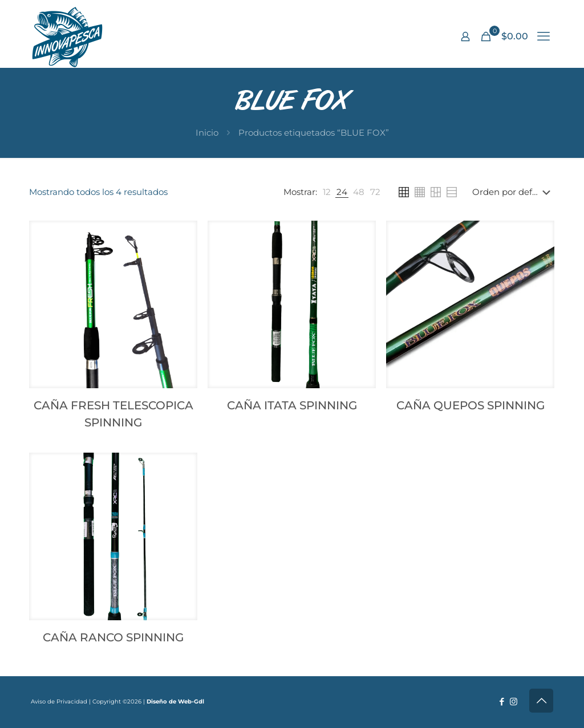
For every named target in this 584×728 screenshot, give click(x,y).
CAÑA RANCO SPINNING (113, 637)
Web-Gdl (191, 701)
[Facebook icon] (502, 701)
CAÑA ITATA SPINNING (292, 405)
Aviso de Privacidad (59, 701)
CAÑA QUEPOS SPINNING (471, 405)
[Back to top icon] (541, 701)
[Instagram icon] (514, 701)
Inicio (207, 133)
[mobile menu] (544, 36)
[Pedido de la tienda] (514, 192)
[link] (327, 192)
